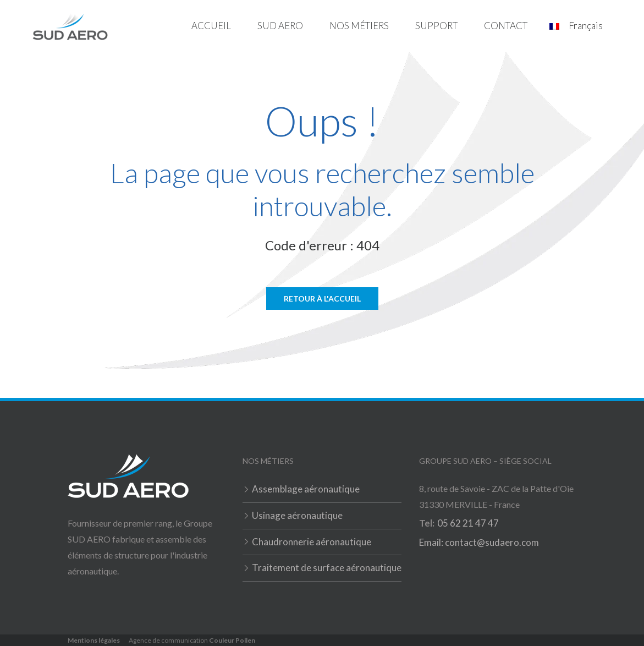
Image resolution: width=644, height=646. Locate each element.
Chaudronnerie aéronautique (312, 542)
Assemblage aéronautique (306, 489)
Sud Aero (280, 26)
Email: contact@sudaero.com (479, 542)
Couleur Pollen (232, 640)
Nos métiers (359, 26)
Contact (506, 26)
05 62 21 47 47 (468, 523)
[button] (280, 26)
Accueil (211, 26)
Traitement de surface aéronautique (327, 568)
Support (436, 26)
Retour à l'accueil (322, 299)
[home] (70, 26)
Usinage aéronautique (297, 515)
